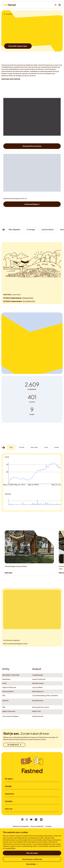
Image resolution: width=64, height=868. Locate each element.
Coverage (31, 229)
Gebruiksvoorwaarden (21, 826)
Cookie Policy (10, 848)
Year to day (34, 447)
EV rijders (9, 779)
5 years (56, 447)
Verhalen (9, 801)
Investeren (9, 794)
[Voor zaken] (5, 14)
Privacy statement (37, 826)
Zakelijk (8, 786)
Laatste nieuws (47, 229)
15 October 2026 (19, 301)
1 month (21, 447)
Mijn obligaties (14, 229)
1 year (46, 447)
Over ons (9, 809)
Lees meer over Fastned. (11, 79)
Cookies (48, 826)
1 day (11, 447)
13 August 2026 (18, 298)
